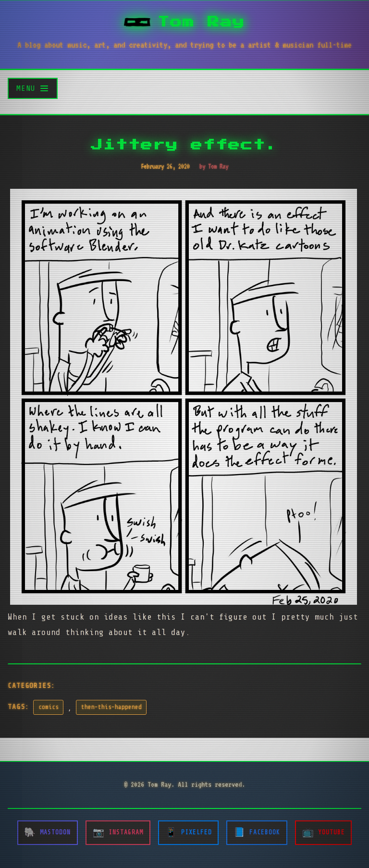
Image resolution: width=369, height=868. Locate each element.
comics (49, 707)
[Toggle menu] (33, 88)
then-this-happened (111, 707)
